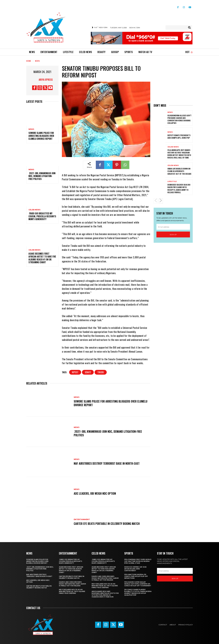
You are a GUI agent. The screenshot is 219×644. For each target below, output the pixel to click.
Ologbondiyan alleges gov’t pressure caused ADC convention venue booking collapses (179, 119)
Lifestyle (172, 182)
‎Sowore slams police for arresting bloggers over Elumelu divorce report (41, 136)
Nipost (75, 372)
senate (88, 372)
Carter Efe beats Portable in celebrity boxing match (107, 524)
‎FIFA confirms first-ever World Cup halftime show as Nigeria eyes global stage (138, 561)
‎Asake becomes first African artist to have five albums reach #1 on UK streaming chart (42, 258)
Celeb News (34, 210)
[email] (173, 227)
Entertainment (82, 519)
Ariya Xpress (46, 80)
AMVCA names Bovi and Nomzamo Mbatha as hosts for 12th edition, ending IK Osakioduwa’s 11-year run (105, 594)
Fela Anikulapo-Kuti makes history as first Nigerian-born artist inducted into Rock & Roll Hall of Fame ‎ (179, 154)
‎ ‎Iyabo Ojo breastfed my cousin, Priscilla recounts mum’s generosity (42, 216)
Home (29, 61)
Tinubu (101, 372)
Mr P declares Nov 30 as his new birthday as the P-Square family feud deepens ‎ (72, 591)
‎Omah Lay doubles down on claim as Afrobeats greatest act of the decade (179, 171)
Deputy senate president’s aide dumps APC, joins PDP (179, 136)
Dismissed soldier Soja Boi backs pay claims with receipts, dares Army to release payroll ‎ (179, 188)
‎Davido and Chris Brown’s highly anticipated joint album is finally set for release (72, 584)
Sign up (173, 235)
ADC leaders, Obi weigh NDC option (95, 493)
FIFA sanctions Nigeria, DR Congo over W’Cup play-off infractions (136, 576)
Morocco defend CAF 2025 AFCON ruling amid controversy (135, 569)
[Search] (189, 27)
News (37, 61)
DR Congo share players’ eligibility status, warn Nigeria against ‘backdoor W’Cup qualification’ (138, 592)
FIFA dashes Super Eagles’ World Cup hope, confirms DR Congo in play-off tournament (138, 584)
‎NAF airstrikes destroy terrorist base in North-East (107, 463)
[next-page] (161, 201)
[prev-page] (156, 201)
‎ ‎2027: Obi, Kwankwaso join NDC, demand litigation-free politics (42, 176)
